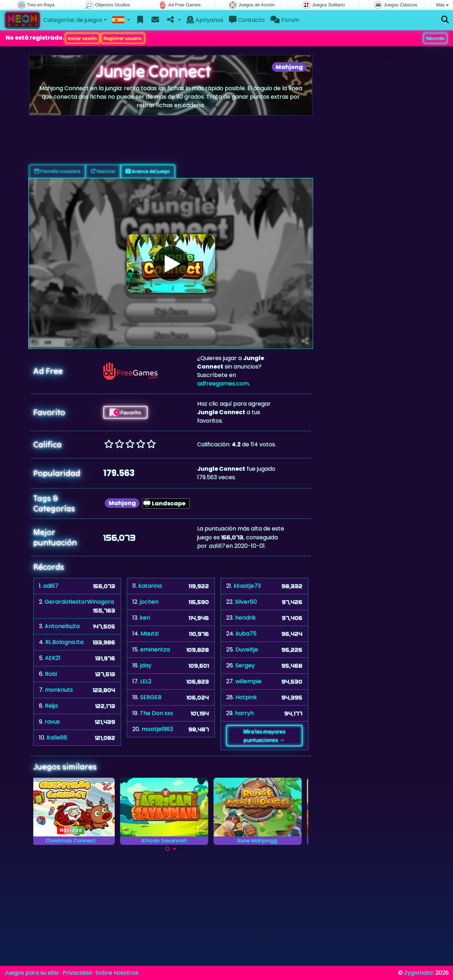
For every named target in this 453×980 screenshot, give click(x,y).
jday (146, 665)
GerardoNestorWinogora (79, 602)
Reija (51, 706)
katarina (150, 586)
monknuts (59, 690)
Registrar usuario (123, 38)
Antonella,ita (62, 626)
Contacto (247, 20)
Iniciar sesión (82, 38)
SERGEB (151, 697)
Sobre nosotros (117, 973)
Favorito (125, 412)
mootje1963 (157, 729)
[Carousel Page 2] (174, 849)
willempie (248, 681)
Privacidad (77, 973)
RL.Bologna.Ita (64, 642)
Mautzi (150, 634)
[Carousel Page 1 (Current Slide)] (167, 849)
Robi (51, 674)
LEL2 (146, 681)
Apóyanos (205, 20)
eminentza (155, 650)
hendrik (245, 618)
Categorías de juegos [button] (73, 20)
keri (145, 618)
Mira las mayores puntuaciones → (264, 736)
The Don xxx (156, 713)
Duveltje (247, 650)
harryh (244, 713)
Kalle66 (57, 738)
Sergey (245, 665)
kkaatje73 (247, 586)
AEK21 (53, 658)
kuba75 (246, 634)
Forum (285, 20)
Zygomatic (419, 973)
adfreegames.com (223, 384)
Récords (435, 38)
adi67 (51, 586)
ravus (52, 722)
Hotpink (246, 697)
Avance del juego (148, 171)
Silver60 (246, 602)
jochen (149, 602)
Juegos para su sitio (31, 973)
